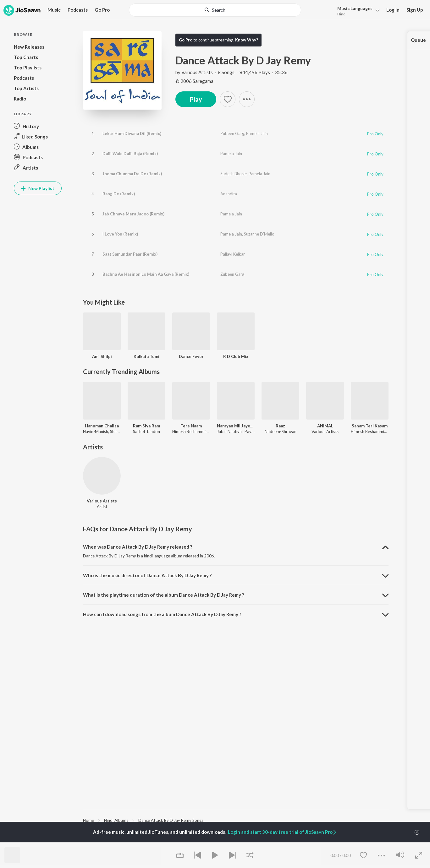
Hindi (342, 14)
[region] (236, 820)
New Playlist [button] (38, 188)
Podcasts (78, 10)
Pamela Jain (257, 133)
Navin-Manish (96, 431)
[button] (247, 99)
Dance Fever (191, 356)
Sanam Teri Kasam (370, 426)
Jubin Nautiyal (230, 431)
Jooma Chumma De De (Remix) (132, 174)
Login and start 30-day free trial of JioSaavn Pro (283, 832)
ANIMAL (325, 426)
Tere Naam (191, 426)
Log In (393, 10)
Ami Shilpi (102, 356)
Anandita (229, 194)
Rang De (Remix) (119, 194)
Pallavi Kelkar (233, 254)
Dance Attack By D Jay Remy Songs (171, 820)
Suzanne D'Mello (259, 234)
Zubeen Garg (232, 133)
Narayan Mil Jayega (236, 426)
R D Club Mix (236, 356)
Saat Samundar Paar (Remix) (130, 254)
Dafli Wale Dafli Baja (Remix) (130, 154)
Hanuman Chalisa (102, 426)
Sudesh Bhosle (234, 174)
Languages (355, 8)
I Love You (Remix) (120, 234)
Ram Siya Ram (146, 426)
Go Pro (102, 10)
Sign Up (415, 10)
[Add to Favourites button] (228, 99)
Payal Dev (254, 431)
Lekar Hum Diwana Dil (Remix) (132, 133)
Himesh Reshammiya (191, 431)
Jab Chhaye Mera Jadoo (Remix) (133, 214)
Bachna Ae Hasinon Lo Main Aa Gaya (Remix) (146, 274)
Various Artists (197, 72)
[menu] (357, 11)
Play (196, 99)
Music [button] (54, 10)
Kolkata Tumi (146, 356)
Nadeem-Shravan (281, 431)
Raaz (280, 426)
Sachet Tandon (146, 431)
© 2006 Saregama (194, 81)
